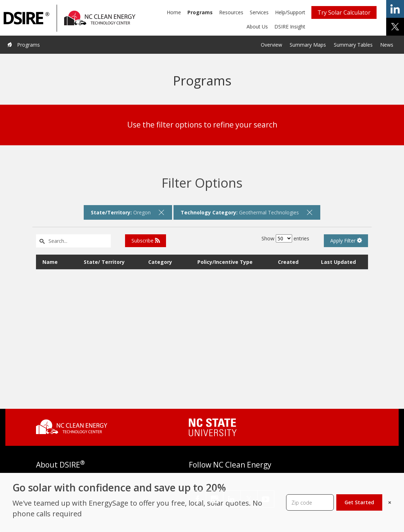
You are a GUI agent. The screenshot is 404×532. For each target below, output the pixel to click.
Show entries (285, 238)
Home (174, 12)
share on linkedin (395, 9)
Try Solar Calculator (344, 12)
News (387, 45)
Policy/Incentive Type (225, 262)
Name (50, 262)
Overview (271, 45)
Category (160, 262)
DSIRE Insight (290, 27)
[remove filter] (161, 212)
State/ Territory (104, 262)
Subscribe (146, 241)
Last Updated (338, 262)
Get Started (359, 502)
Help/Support (290, 12)
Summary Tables (353, 45)
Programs (200, 12)
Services (259, 12)
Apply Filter (346, 241)
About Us (257, 27)
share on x (395, 27)
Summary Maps (308, 45)
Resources (231, 12)
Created (288, 262)
